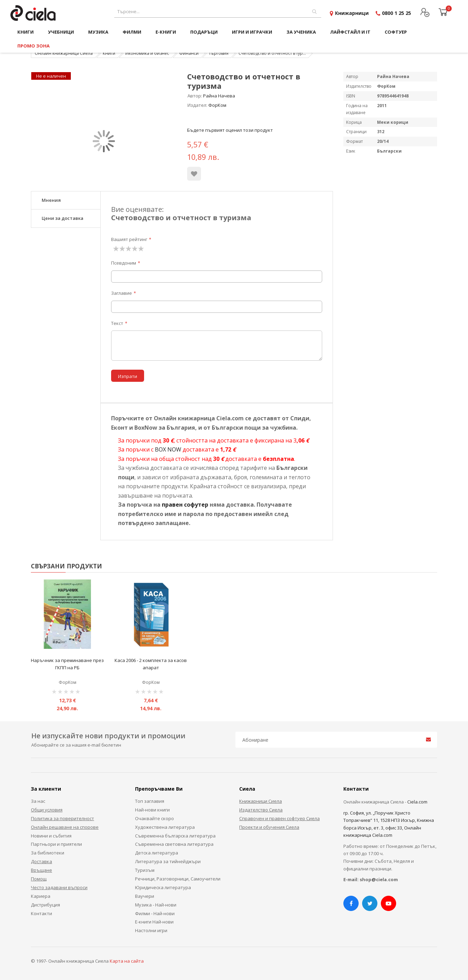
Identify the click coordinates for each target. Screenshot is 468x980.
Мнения (51, 200)
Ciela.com (417, 802)
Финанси (189, 53)
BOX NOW (168, 449)
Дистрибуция (45, 905)
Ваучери (145, 896)
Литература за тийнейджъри (168, 861)
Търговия (219, 53)
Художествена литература (165, 827)
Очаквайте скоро (154, 818)
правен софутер (185, 505)
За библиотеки (48, 853)
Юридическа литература (163, 887)
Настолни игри (151, 930)
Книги (109, 53)
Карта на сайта (127, 961)
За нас (38, 801)
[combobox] (218, 12)
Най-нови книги (152, 810)
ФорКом (217, 105)
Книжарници (352, 13)
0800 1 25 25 (396, 13)
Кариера (41, 896)
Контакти (41, 913)
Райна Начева (219, 96)
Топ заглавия (150, 801)
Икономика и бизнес (147, 53)
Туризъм (145, 870)
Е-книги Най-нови (154, 922)
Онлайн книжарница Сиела (64, 53)
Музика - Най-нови (156, 905)
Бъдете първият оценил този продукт (230, 130)
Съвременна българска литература (175, 836)
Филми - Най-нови (155, 913)
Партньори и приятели (56, 844)
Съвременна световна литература (174, 844)
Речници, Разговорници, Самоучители (178, 879)
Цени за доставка (62, 218)
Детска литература (157, 853)
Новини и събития (51, 836)
